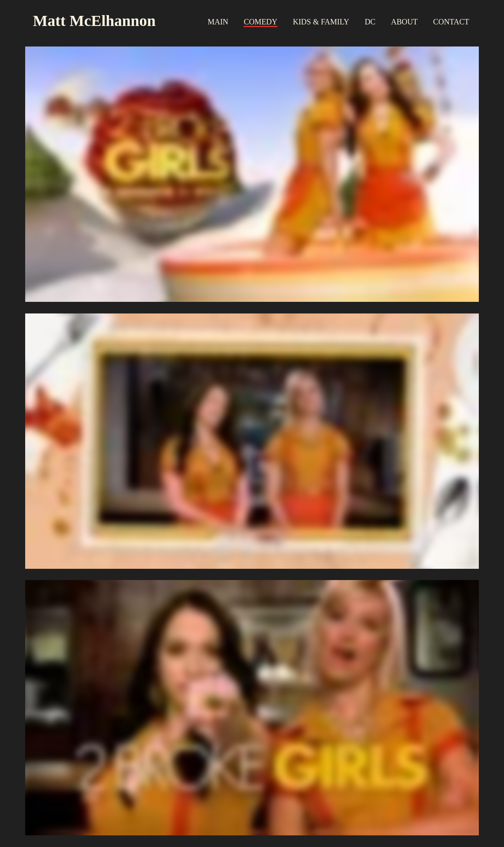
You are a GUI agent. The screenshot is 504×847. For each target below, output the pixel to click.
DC (370, 22)
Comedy (261, 22)
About (404, 22)
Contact (451, 22)
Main (218, 22)
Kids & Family (321, 22)
